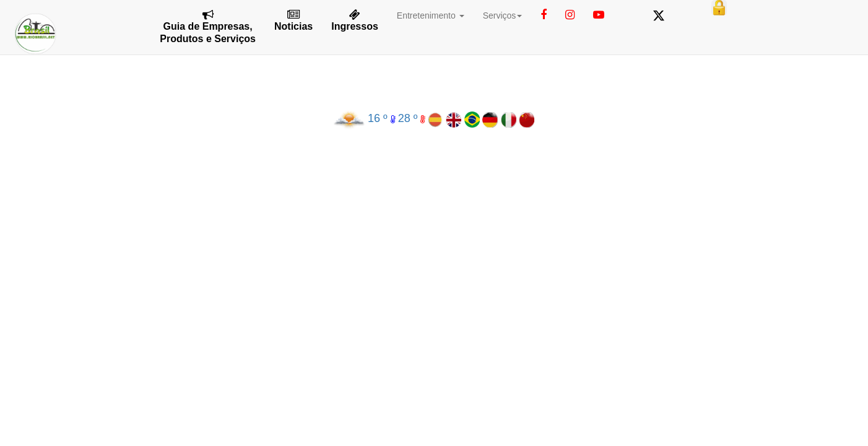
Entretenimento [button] (431, 15)
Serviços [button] (503, 15)
